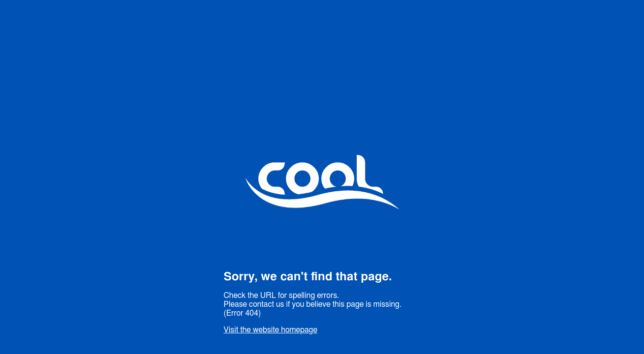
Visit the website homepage (271, 330)
